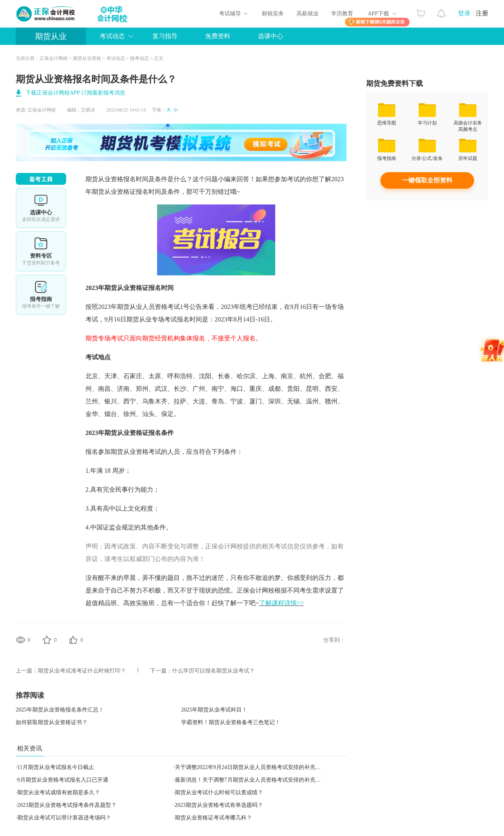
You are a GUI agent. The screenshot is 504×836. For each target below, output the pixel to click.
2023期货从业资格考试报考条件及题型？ (67, 805)
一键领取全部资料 (427, 180)
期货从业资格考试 (136, 452)
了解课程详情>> (282, 603)
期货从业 (51, 36)
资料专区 (41, 251)
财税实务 (273, 14)
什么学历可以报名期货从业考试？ (213, 671)
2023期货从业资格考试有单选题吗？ (219, 805)
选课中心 (271, 36)
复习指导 (165, 36)
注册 (482, 13)
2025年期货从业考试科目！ (214, 710)
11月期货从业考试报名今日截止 (56, 767)
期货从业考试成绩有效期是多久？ (59, 792)
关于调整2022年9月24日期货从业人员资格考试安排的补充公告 (251, 767)
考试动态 (112, 36)
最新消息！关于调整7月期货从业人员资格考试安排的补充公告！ (253, 780)
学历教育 (342, 14)
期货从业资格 (87, 58)
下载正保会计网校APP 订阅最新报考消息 (75, 93)
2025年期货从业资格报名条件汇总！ (60, 710)
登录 (464, 13)
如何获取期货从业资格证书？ (52, 722)
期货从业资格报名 (111, 179)
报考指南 (41, 295)
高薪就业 (308, 14)
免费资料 (218, 36)
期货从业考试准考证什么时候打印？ (82, 671)
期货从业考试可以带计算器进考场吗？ (64, 818)
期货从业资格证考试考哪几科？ (213, 818)
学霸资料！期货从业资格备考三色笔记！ (231, 722)
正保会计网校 (54, 58)
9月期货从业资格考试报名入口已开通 (63, 780)
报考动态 (139, 58)
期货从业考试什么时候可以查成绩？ (219, 792)
